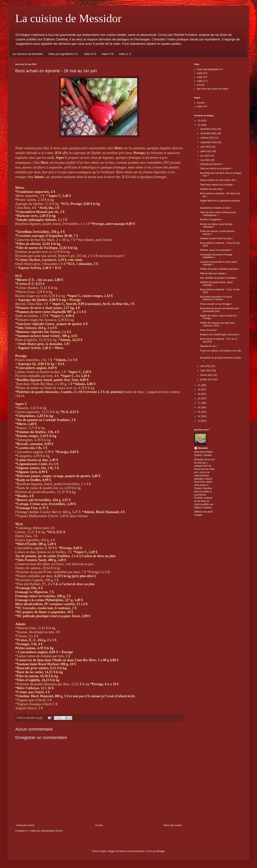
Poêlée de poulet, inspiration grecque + (220, 269)
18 (199, 399)
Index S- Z (125, 54)
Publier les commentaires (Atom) (46, 831)
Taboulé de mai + (209, 346)
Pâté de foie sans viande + (213, 274)
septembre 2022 (209, 142)
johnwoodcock (137, 851)
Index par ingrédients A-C (63, 54)
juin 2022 (205, 156)
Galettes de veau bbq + (212, 189)
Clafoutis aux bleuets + (212, 164)
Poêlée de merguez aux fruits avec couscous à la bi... (217, 324)
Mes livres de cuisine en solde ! (213, 89)
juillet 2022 (206, 151)
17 (199, 403)
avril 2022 (206, 366)
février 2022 (207, 375)
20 (199, 390)
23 (199, 121)
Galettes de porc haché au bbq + (216, 238)
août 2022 (206, 147)
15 (199, 412)
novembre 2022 (209, 133)
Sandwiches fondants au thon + (216, 208)
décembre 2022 (209, 129)
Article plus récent (25, 825)
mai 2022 (206, 160)
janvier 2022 (207, 379)
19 (199, 394)
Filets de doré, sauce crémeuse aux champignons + (218, 214)
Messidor (203, 448)
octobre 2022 (207, 138)
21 (199, 385)
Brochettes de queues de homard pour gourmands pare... (219, 310)
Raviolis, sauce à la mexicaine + (216, 250)
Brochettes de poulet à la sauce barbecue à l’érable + (216, 298)
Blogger (161, 851)
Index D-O (90, 54)
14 (199, 416)
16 (199, 408)
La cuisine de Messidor (68, 18)
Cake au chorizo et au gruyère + (216, 168)
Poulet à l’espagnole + (211, 220)
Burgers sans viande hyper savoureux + (220, 335)
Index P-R (108, 54)
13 (199, 421)
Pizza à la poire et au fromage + (216, 304)
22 (199, 125)
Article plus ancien (173, 825)
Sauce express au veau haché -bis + (218, 180)
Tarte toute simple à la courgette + (217, 185)
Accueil (99, 825)
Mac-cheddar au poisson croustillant (218, 278)
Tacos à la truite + (209, 330)
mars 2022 (206, 371)
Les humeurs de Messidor (28, 54)
